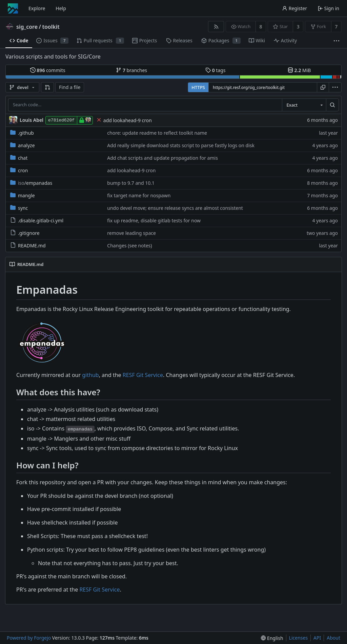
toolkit (51, 27)
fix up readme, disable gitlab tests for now (154, 220)
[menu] (335, 87)
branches (131, 70)
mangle (23, 195)
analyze (23, 145)
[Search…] (332, 105)
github (90, 375)
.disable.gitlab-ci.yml (37, 220)
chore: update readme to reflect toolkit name (157, 133)
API (317, 638)
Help (61, 8)
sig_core (27, 27)
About (333, 638)
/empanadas (31, 183)
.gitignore (25, 233)
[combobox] (304, 105)
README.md (28, 246)
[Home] (13, 8)
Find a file (70, 87)
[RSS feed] (216, 27)
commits (48, 70)
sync (19, 208)
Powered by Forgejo (29, 638)
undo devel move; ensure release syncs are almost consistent (175, 208)
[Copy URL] (323, 87)
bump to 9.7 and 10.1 (131, 183)
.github (22, 133)
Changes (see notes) (129, 246)
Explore (37, 8)
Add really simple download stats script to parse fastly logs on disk (181, 145)
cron (19, 170)
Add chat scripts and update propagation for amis (162, 158)
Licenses (299, 638)
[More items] (336, 41)
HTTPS (198, 87)
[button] (47, 87)
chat (19, 158)
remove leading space (131, 233)
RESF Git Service (143, 375)
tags (215, 70)
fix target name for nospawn (139, 195)
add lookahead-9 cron (128, 120)
